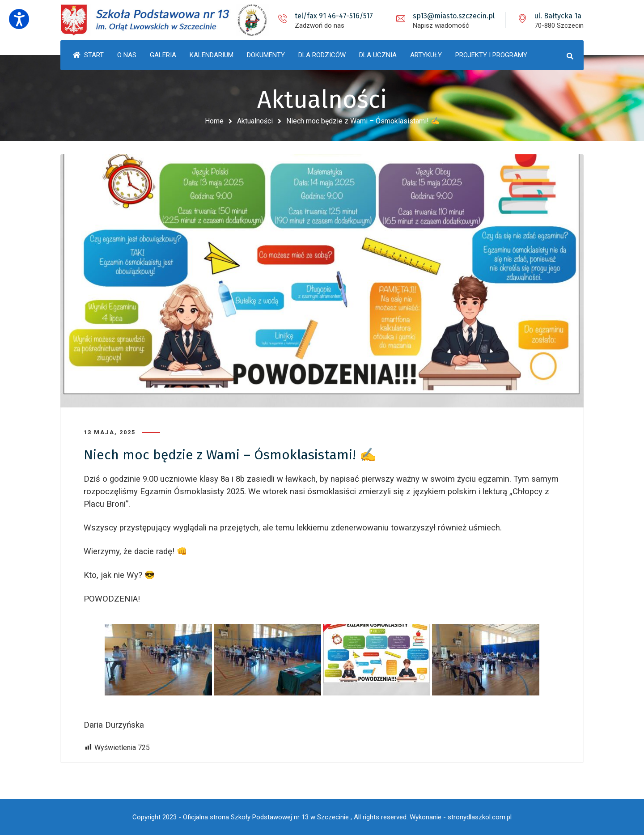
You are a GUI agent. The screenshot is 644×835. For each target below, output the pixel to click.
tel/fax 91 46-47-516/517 (334, 16)
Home (214, 121)
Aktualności (255, 121)
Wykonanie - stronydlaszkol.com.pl (461, 817)
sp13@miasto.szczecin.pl (454, 16)
